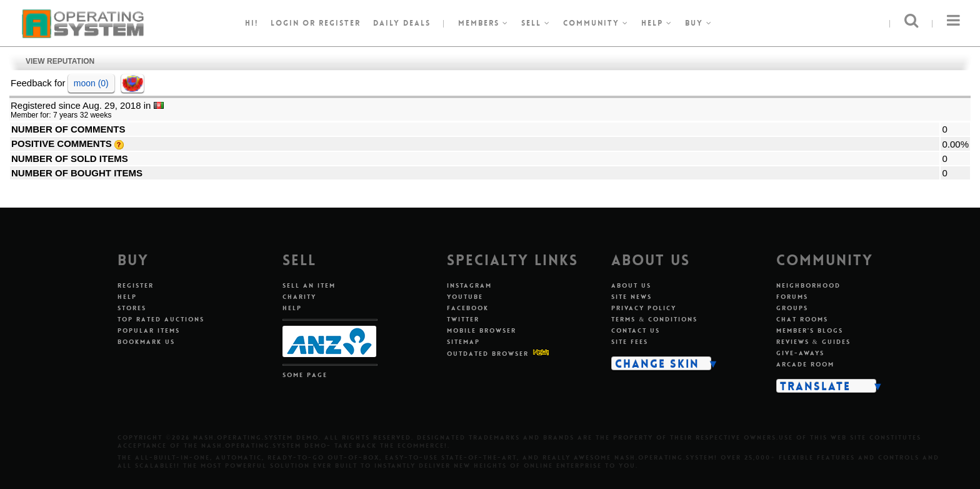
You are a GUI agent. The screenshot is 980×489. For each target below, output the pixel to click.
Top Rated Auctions (161, 319)
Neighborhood (808, 285)
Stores (132, 308)
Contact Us (636, 330)
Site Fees (630, 342)
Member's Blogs (810, 330)
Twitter (463, 319)
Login (285, 23)
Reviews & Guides (813, 342)
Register (136, 285)
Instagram (469, 285)
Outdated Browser (488, 354)
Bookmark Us (146, 342)
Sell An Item (309, 285)
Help (657, 23)
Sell (536, 23)
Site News (632, 297)
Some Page (305, 375)
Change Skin (657, 363)
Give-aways (800, 353)
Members (483, 23)
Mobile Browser (482, 330)
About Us (631, 285)
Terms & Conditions (654, 319)
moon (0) (91, 83)
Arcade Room (805, 364)
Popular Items (149, 330)
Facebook (468, 308)
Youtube (465, 297)
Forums (792, 297)
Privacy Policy (644, 308)
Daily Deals (402, 23)
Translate (815, 386)
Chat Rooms (802, 319)
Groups (792, 308)
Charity (299, 297)
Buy (699, 23)
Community (596, 23)
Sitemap (463, 342)
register (340, 23)
